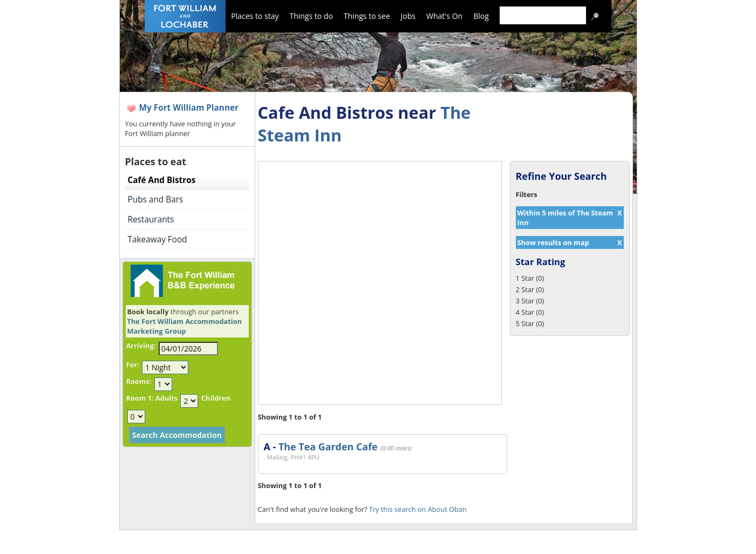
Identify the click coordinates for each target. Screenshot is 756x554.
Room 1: (140, 398)
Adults (166, 398)
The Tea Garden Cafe (328, 447)
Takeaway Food (158, 239)
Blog (481, 16)
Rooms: (139, 381)
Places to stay (255, 16)
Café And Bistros (162, 180)
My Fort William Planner (189, 108)
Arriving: (141, 346)
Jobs (408, 16)
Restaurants (151, 219)
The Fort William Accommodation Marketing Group (185, 326)
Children (216, 398)
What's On (444, 16)
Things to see (367, 16)
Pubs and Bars (156, 200)
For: (133, 364)
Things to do (311, 16)
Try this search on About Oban (418, 509)
